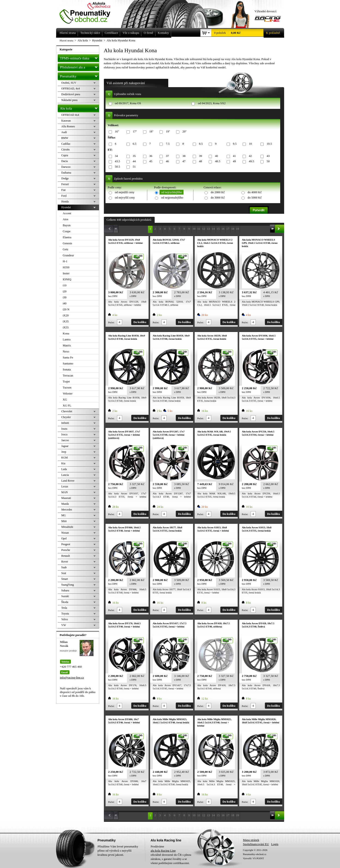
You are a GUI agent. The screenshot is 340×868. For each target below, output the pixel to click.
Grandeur (68, 255)
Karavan (66, 121)
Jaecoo (65, 440)
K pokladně (272, 33)
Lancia (65, 475)
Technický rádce (90, 33)
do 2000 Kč (218, 192)
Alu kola (80, 107)
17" (134, 132)
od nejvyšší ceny (125, 197)
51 (133, 167)
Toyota (65, 614)
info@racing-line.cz (72, 677)
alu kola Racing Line (163, 851)
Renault (66, 556)
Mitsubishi (67, 527)
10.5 (268, 144)
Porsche (66, 550)
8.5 (200, 144)
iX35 (66, 321)
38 (183, 156)
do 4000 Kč (255, 192)
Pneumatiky (80, 75)
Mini (64, 521)
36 (150, 156)
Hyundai (66, 207)
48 (200, 161)
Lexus (65, 486)
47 (183, 161)
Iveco (65, 434)
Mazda (65, 504)
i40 (65, 303)
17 (228, 229)
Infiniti (65, 423)
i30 (65, 297)
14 (213, 229)
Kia (63, 463)
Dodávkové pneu (71, 94)
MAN (65, 492)
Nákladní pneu (69, 100)
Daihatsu (66, 173)
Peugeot (66, 544)
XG (65, 399)
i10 (65, 285)
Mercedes (67, 510)
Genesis (68, 243)
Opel (64, 538)
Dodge (65, 178)
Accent (67, 213)
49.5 (251, 161)
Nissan (65, 533)
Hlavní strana (67, 40)
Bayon (67, 225)
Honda (65, 202)
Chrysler (66, 417)
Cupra (65, 155)
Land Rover (68, 481)
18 (233, 229)
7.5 (167, 144)
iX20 (66, 315)
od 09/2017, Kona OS (128, 103)
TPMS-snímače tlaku (80, 57)
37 (166, 156)
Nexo (66, 351)
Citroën (66, 150)
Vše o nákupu (131, 33)
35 (133, 156)
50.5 (117, 167)
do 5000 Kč (255, 197)
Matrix (67, 345)
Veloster (68, 393)
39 (200, 156)
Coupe (67, 231)
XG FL (67, 405)
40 (216, 156)
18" (151, 132)
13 (209, 229)
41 (234, 156)
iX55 (66, 327)
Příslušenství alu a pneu (80, 67)
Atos (66, 219)
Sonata (67, 369)
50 (267, 161)
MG (64, 515)
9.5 (234, 144)
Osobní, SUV (69, 83)
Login (275, 844)
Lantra (67, 339)
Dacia (65, 161)
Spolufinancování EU (256, 844)
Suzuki (65, 596)
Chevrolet (67, 411)
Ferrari (65, 184)
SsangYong (68, 585)
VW (64, 625)
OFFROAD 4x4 (70, 115)
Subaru (65, 590)
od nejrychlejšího (172, 192)
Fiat (64, 190)
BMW (65, 138)
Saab (64, 567)
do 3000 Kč (218, 197)
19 (238, 229)
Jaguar (65, 446)
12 (204, 229)
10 (250, 144)
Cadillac (66, 144)
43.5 (117, 161)
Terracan (68, 375)
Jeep (64, 452)
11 (199, 229)
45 (150, 161)
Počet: (111, 322)
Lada (64, 469)
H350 (66, 267)
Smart (65, 579)
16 (223, 229)
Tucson (67, 387)
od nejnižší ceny (125, 192)
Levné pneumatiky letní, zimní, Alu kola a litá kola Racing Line (88, 12)
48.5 (217, 161)
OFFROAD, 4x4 (71, 89)
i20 (65, 291)
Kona (66, 333)
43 (267, 156)
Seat (64, 573)
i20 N (66, 309)
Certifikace (111, 33)
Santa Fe (68, 357)
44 (133, 161)
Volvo (65, 619)
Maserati (66, 498)
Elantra (67, 237)
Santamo (68, 363)
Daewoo (66, 167)
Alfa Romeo (68, 126)
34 (116, 156)
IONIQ (67, 279)
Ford (64, 196)
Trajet (66, 381)
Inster (66, 273)
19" (167, 132)
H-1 (65, 261)
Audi (64, 132)
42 (250, 156)
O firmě (149, 33)
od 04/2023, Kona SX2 (212, 103)
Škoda (65, 602)
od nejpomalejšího (172, 197)
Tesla (64, 608)
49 (234, 161)
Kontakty (163, 33)
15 (218, 229)
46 (166, 161)
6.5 (134, 144)
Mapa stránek (251, 840)
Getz (66, 249)
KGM (65, 458)
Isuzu (64, 429)
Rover (65, 562)
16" (116, 132)
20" (184, 132)
